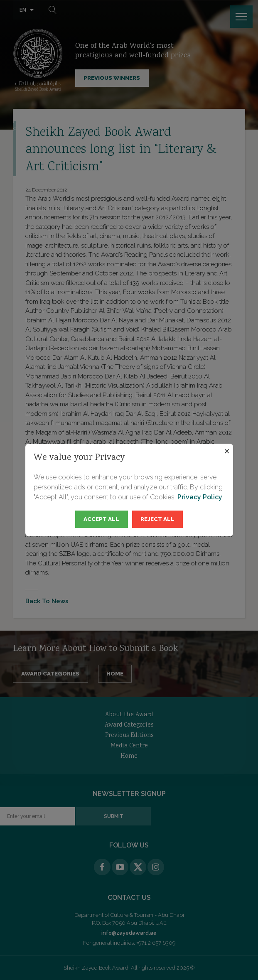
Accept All (101, 519)
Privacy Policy (200, 497)
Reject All (157, 519)
